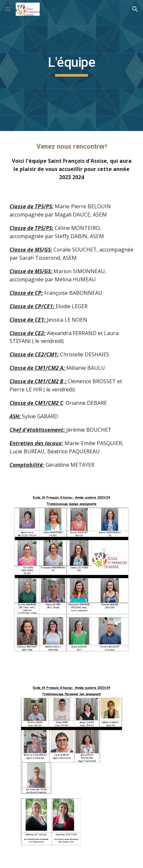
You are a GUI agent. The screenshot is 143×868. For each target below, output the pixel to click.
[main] (71, 66)
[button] (8, 9)
